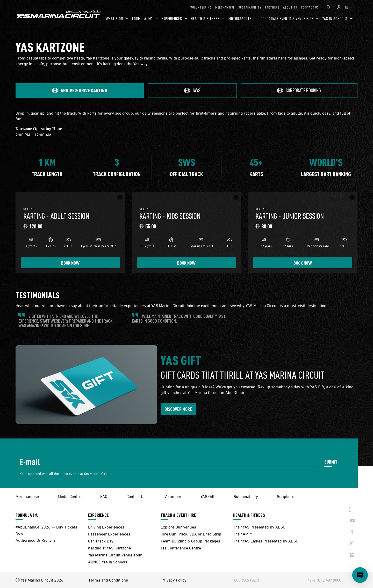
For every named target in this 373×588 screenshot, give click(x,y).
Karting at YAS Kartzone (109, 548)
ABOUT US (290, 7)
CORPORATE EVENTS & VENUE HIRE (288, 18)
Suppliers (286, 496)
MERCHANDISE (225, 7)
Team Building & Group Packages (190, 541)
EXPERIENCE (98, 515)
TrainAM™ (242, 534)
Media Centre (70, 496)
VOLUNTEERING (201, 7)
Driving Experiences (106, 527)
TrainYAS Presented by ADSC (259, 527)
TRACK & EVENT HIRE (178, 515)
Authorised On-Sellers (35, 540)
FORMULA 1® (143, 18)
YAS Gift (207, 496)
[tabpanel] (187, 195)
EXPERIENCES (172, 18)
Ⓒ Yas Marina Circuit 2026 (40, 580)
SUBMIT (331, 462)
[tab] (80, 91)
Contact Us (136, 496)
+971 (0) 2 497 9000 (324, 580)
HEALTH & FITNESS (206, 18)
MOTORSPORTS (241, 18)
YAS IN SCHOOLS (335, 18)
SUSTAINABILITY (250, 7)
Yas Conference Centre (181, 548)
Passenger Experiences (109, 534)
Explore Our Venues (178, 527)
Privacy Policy (174, 580)
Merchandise (27, 496)
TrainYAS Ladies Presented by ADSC (266, 541)
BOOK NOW (70, 263)
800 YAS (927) (247, 580)
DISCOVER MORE (178, 409)
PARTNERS (272, 7)
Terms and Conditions (108, 580)
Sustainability (246, 496)
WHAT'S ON (115, 18)
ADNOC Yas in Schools (108, 561)
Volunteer (173, 496)
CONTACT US (310, 7)
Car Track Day (101, 541)
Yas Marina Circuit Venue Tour (115, 554)
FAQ (104, 496)
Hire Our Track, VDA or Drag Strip (191, 534)
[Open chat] (360, 575)
